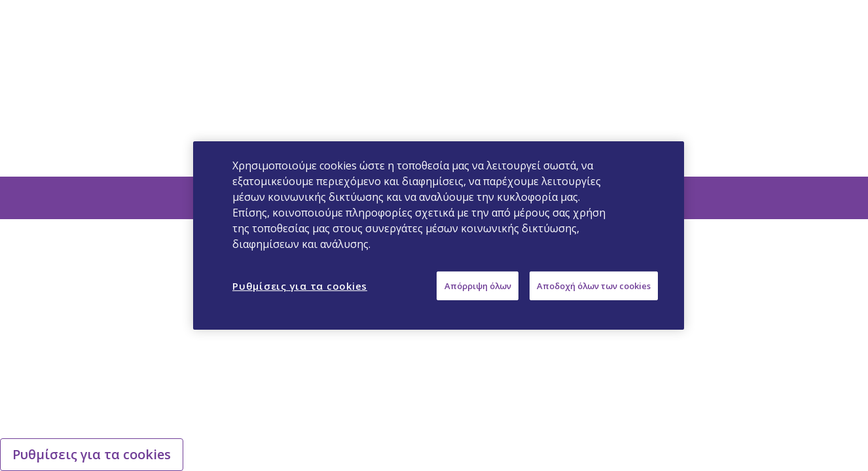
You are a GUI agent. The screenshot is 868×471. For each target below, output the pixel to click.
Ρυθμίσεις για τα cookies (92, 454)
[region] (439, 235)
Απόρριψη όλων (478, 286)
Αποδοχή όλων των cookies (594, 286)
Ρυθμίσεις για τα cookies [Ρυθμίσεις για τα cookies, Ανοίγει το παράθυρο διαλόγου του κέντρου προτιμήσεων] (300, 286)
